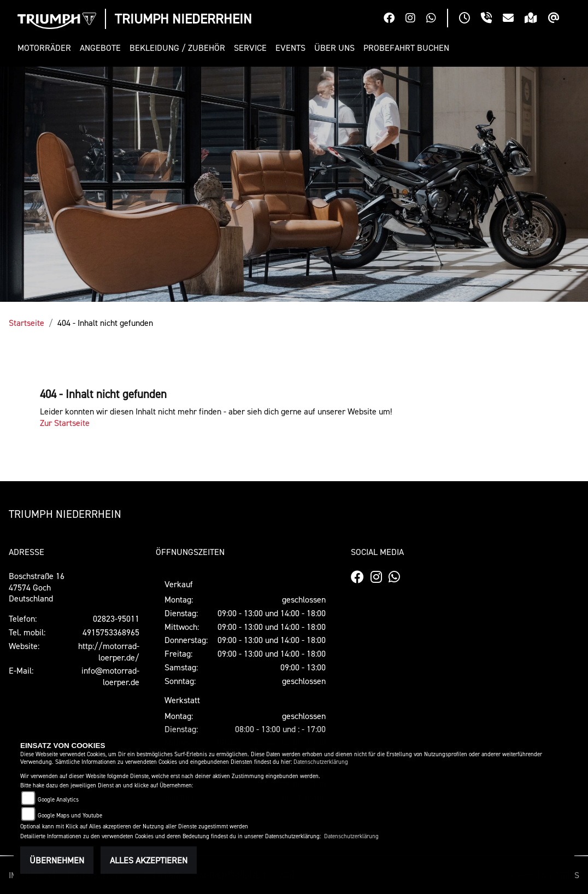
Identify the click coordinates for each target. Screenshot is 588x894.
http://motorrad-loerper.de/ (109, 651)
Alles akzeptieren (149, 860)
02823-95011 (116, 618)
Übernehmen (57, 860)
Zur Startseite (65, 423)
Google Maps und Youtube (70, 816)
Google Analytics (58, 800)
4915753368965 (111, 632)
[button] (46, 48)
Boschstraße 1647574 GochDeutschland (37, 587)
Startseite (27, 323)
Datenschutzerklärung (321, 762)
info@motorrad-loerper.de (110, 676)
